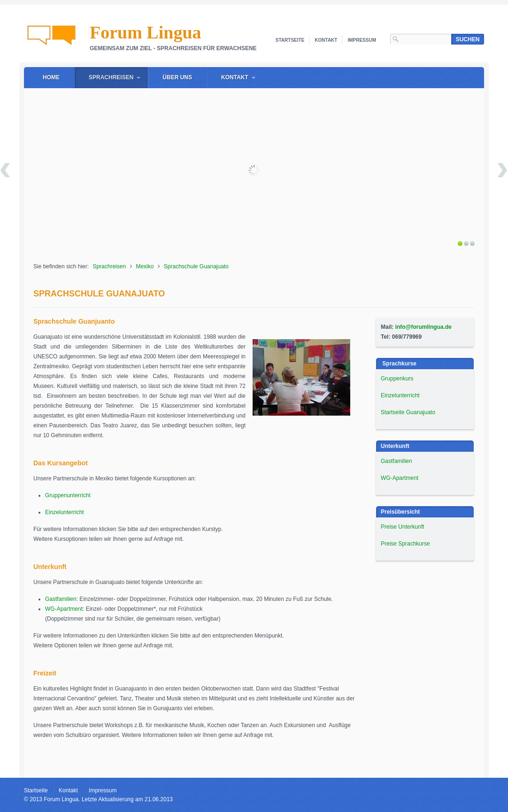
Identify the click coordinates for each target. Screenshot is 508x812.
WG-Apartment (400, 478)
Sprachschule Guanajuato (196, 266)
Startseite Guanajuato (408, 412)
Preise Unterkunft (403, 527)
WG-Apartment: (65, 609)
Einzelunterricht (65, 512)
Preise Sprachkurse (405, 544)
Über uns (177, 77)
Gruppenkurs (397, 379)
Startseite (290, 40)
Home (51, 77)
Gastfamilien (61, 599)
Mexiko (145, 266)
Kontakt (326, 40)
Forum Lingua (146, 32)
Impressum (362, 40)
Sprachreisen (111, 77)
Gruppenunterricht (68, 495)
